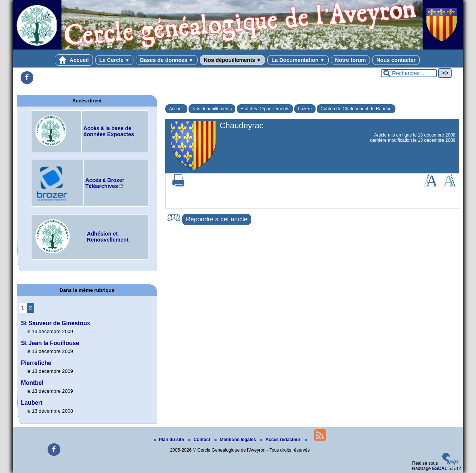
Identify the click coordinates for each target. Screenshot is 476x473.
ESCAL (440, 468)
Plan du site (170, 440)
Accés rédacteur (281, 440)
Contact (200, 440)
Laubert (32, 403)
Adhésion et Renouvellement (108, 237)
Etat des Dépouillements (265, 109)
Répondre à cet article (217, 219)
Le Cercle (115, 60)
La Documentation (298, 60)
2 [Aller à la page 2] (30, 308)
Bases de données (166, 60)
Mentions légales (236, 440)
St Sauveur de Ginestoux (56, 323)
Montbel (32, 383)
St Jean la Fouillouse (50, 343)
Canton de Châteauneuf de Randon (356, 109)
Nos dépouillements (233, 60)
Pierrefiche (36, 363)
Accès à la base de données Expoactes (109, 131)
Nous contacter (396, 60)
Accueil (74, 60)
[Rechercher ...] (409, 73)
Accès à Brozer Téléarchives (105, 183)
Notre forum (350, 60)
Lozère (305, 109)
